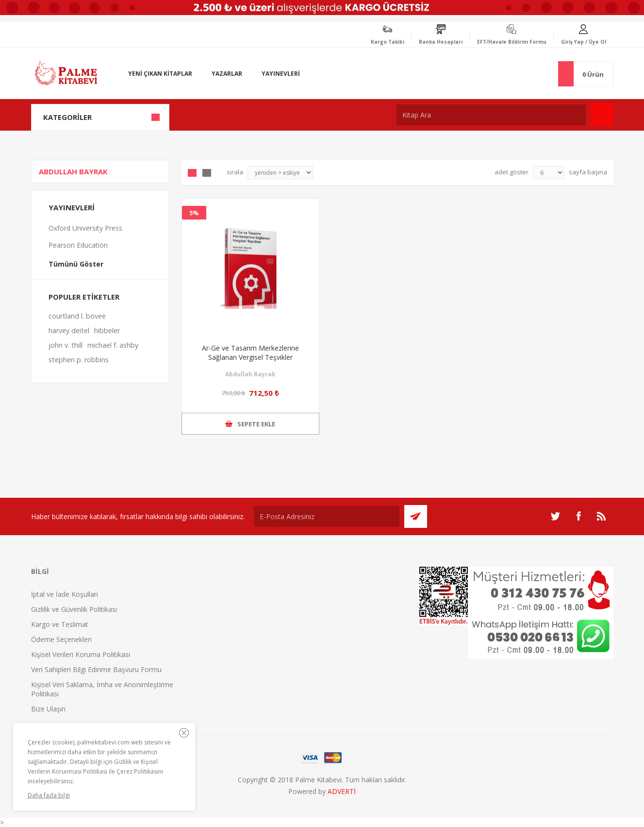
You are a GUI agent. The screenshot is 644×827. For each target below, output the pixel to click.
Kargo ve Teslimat (60, 624)
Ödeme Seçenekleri (61, 639)
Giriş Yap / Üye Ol (584, 42)
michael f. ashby (113, 345)
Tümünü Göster (76, 264)
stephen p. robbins (79, 360)
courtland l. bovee (77, 316)
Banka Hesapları (441, 42)
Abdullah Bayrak (250, 374)
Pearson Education (78, 245)
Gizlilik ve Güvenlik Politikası (74, 609)
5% (194, 213)
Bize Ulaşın (48, 709)
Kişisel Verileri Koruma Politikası (81, 654)
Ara (602, 115)
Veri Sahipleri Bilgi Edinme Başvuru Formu (96, 669)
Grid (192, 173)
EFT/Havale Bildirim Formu (512, 42)
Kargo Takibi (388, 42)
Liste (207, 173)
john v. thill (66, 345)
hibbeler (107, 330)
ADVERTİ (342, 791)
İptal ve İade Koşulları (65, 594)
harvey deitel (69, 330)
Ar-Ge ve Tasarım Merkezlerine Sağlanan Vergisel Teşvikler (250, 353)
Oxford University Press (85, 228)
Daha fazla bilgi (49, 795)
